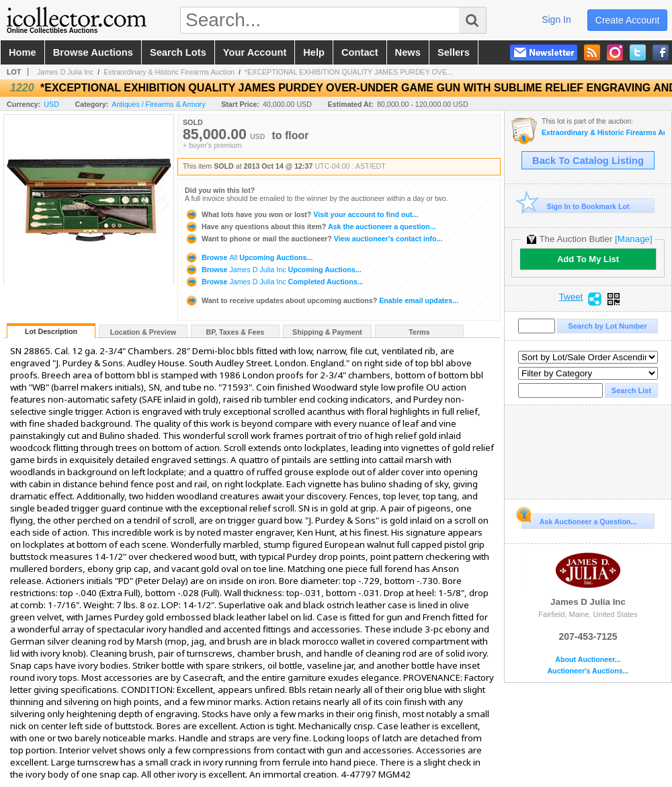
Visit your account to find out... (301, 214)
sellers (454, 52)
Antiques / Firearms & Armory (158, 104)
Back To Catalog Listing (588, 161)
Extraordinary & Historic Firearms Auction (169, 72)
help (314, 52)
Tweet (571, 297)
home (23, 52)
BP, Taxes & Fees (236, 332)
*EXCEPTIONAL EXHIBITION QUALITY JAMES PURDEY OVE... (349, 72)
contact (360, 52)
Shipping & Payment (327, 332)
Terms (419, 332)
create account (628, 20)
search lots (178, 52)
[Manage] (633, 239)
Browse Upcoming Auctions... (249, 257)
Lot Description (51, 331)
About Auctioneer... (588, 660)
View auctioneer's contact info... (313, 239)
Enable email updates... (322, 300)
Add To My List (588, 259)
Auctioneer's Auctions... (588, 671)
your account (255, 52)
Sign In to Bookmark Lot (576, 206)
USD (51, 104)
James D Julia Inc (65, 72)
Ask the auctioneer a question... (310, 226)
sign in (556, 19)
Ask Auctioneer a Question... (579, 520)
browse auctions (93, 52)
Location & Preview (143, 332)
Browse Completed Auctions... (274, 282)
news (408, 52)
